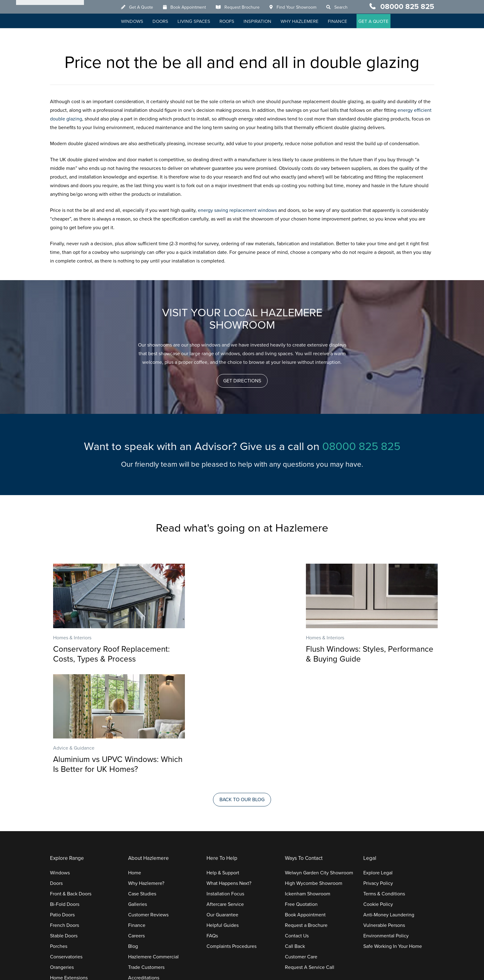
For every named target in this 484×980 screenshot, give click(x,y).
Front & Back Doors (71, 784)
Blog (133, 836)
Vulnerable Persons (384, 815)
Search (348, 8)
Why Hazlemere (306, 22)
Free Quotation (301, 794)
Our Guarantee (222, 805)
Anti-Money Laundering (389, 805)
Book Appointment (195, 8)
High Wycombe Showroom (314, 773)
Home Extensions (69, 868)
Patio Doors (62, 805)
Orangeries (62, 857)
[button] (242, 381)
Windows (139, 22)
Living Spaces (201, 22)
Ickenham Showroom (308, 784)
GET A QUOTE (380, 22)
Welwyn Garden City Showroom (319, 763)
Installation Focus (225, 784)
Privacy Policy (378, 773)
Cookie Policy (378, 794)
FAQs (212, 826)
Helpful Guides (223, 815)
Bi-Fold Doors (65, 794)
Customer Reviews (148, 805)
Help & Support (223, 763)
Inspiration (264, 22)
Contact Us (297, 826)
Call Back (295, 836)
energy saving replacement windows (238, 210)
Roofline (59, 889)
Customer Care (301, 847)
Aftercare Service (225, 794)
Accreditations (144, 868)
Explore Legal (378, 763)
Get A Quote (148, 8)
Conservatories (66, 847)
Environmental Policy (386, 826)
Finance (344, 22)
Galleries (138, 794)
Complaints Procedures (232, 836)
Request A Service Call (310, 857)
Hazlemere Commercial (153, 847)
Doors (167, 22)
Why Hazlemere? (146, 773)
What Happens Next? (229, 773)
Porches (59, 836)
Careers (136, 826)
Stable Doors (64, 826)
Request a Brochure (306, 815)
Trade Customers (146, 857)
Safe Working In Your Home (393, 836)
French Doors (65, 815)
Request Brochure (249, 8)
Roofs (234, 22)
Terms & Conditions (384, 784)
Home (135, 763)
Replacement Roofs (71, 878)
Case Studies (142, 784)
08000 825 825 (407, 7)
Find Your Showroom (303, 8)
